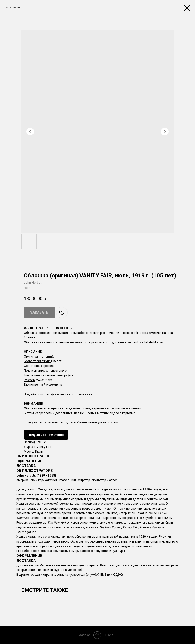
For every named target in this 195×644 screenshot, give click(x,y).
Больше (14, 7)
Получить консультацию (46, 435)
